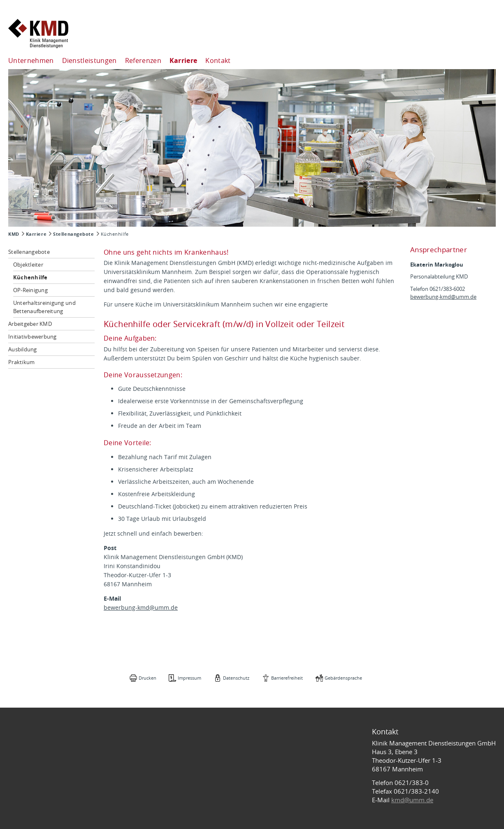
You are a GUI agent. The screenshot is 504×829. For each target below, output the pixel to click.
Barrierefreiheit (287, 678)
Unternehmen (31, 60)
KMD (14, 234)
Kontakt (218, 60)
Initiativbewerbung (33, 337)
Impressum (189, 678)
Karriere (183, 60)
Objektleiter (28, 265)
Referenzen (143, 60)
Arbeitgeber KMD (30, 324)
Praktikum (21, 362)
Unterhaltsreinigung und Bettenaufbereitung (44, 307)
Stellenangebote (73, 234)
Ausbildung (23, 349)
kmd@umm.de (412, 800)
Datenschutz (236, 678)
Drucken (147, 678)
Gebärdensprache (343, 678)
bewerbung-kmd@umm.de (141, 607)
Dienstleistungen (89, 60)
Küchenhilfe (30, 277)
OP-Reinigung (30, 290)
